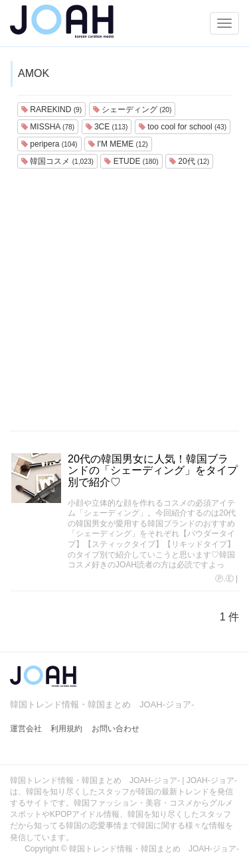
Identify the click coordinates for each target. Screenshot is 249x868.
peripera (49, 144)
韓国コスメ (57, 161)
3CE (107, 127)
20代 (189, 161)
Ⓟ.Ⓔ (224, 579)
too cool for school (183, 127)
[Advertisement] (124, 300)
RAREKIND (51, 109)
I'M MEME (118, 144)
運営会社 (26, 729)
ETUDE (131, 161)
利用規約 (66, 729)
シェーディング (132, 109)
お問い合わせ (116, 729)
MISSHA (48, 127)
